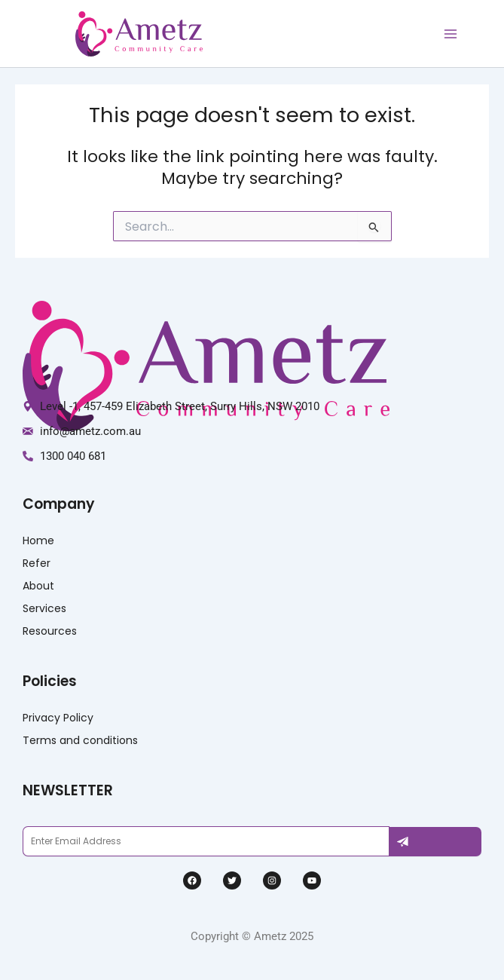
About (38, 586)
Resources (50, 631)
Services (44, 608)
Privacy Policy (58, 718)
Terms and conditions (80, 740)
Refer (37, 563)
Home (38, 541)
